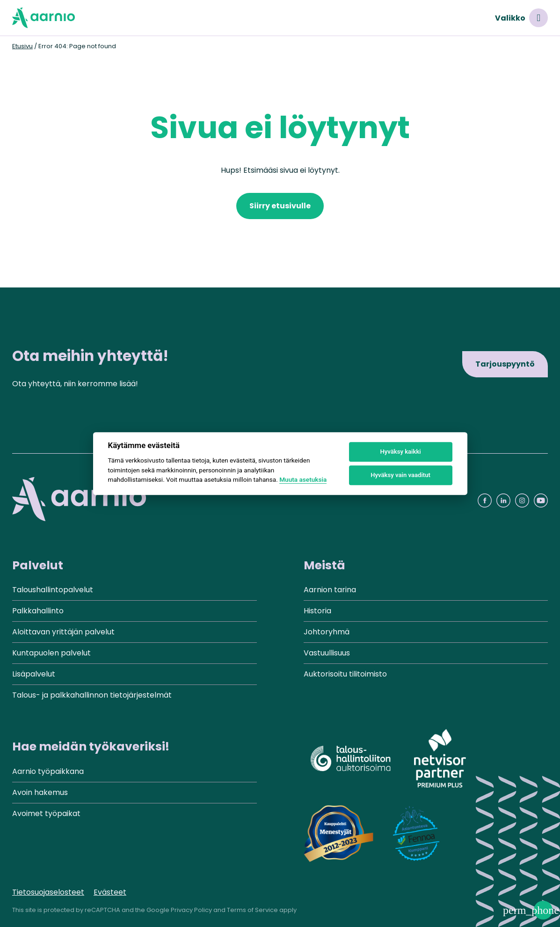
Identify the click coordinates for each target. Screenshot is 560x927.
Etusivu (22, 46)
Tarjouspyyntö (505, 364)
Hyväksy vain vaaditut (400, 475)
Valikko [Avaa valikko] (521, 18)
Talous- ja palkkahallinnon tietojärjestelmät (92, 695)
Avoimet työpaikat (46, 813)
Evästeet (110, 892)
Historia (317, 611)
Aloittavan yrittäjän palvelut (63, 632)
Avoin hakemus (40, 792)
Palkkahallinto (38, 611)
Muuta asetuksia (303, 479)
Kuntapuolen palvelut (51, 653)
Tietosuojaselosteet (48, 892)
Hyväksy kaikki (400, 452)
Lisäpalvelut (34, 674)
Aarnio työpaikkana (48, 771)
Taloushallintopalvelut (53, 590)
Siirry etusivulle (280, 206)
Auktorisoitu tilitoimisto (345, 674)
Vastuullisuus (327, 653)
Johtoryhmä (327, 632)
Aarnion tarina (330, 590)
